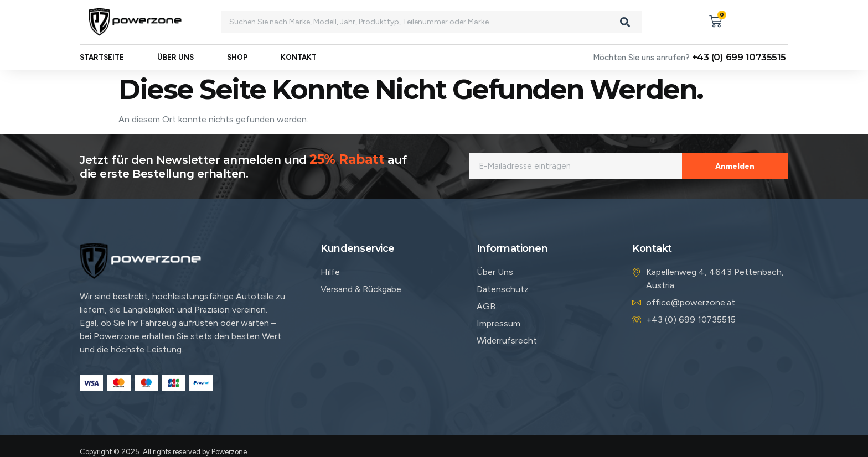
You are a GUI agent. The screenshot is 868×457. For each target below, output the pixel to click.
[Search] (625, 22)
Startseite (102, 58)
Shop (237, 58)
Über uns (175, 58)
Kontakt (299, 58)
